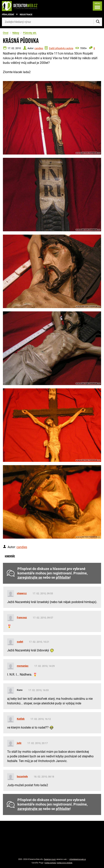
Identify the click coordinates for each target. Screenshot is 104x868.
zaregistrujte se (30, 578)
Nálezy (16, 33)
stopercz (22, 593)
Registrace (26, 15)
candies (39, 48)
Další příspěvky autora (61, 48)
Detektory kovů (50, 859)
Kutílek (21, 719)
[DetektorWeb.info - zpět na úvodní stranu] (24, 6)
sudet (20, 642)
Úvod (6, 33)
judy (19, 743)
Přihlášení (8, 15)
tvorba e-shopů (50, 863)
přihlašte (63, 578)
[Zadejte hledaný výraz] (52, 22)
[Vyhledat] (98, 22)
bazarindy (22, 776)
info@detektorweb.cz (78, 859)
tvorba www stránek (65, 863)
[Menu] (97, 6)
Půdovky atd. (30, 33)
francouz (22, 617)
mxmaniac (23, 666)
